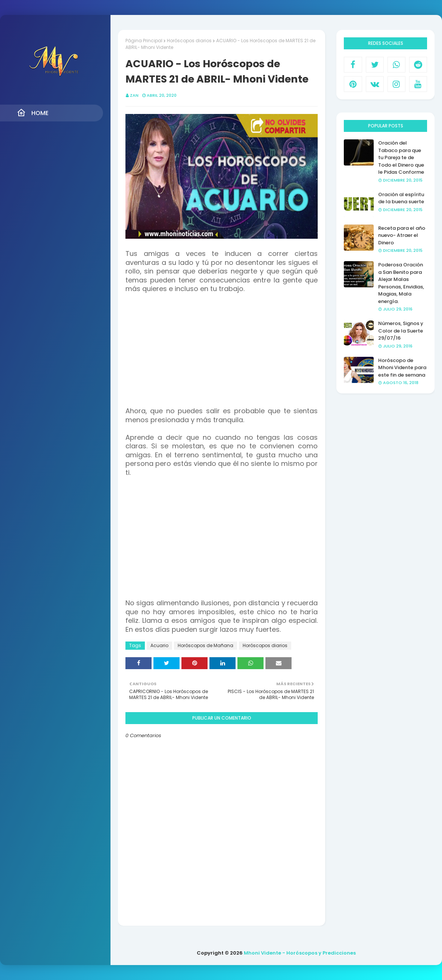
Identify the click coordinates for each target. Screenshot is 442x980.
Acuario (159, 645)
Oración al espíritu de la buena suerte (401, 198)
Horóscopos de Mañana (206, 645)
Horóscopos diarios (189, 41)
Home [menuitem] (33, 113)
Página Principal (144, 41)
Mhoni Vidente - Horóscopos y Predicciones (300, 953)
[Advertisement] (222, 346)
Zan (134, 95)
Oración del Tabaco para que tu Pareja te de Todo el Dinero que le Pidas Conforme (401, 157)
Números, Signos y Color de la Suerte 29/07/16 (401, 331)
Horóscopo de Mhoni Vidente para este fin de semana (402, 368)
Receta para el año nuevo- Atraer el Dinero (402, 235)
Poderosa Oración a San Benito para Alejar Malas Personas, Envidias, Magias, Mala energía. (401, 283)
